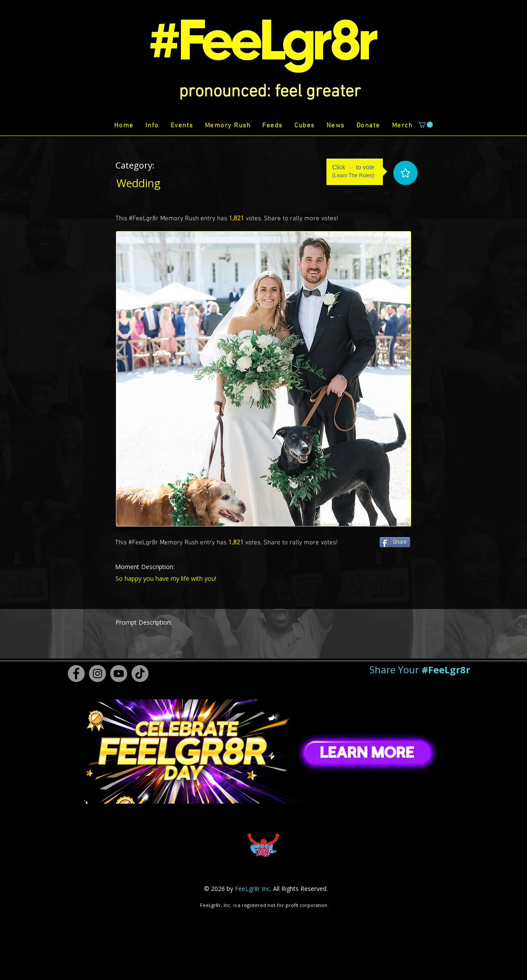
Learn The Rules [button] (353, 175)
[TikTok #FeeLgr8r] (140, 674)
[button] (270, 92)
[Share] (395, 542)
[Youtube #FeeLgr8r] (119, 674)
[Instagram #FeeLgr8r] (97, 674)
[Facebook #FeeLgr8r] (76, 674)
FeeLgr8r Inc (252, 889)
